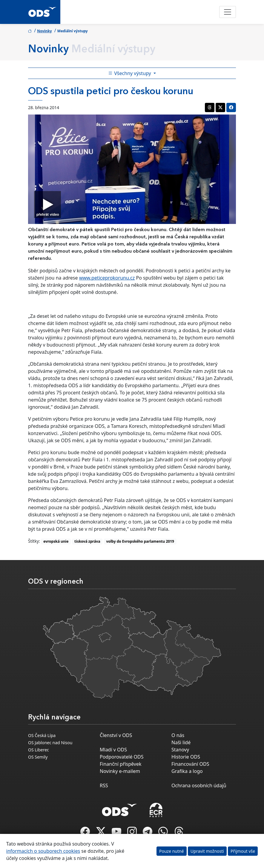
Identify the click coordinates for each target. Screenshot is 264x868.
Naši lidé (181, 742)
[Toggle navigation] (228, 12)
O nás (178, 735)
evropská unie (56, 541)
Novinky (44, 31)
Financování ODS (190, 764)
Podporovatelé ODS (122, 757)
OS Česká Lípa (42, 735)
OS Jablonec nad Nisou (50, 743)
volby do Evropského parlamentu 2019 (140, 541)
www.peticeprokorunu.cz (107, 278)
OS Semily (38, 757)
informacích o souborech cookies (43, 851)
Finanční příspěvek (121, 764)
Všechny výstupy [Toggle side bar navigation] (130, 73)
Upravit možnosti (207, 851)
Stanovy (180, 750)
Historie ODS (186, 757)
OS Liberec (39, 750)
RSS (104, 785)
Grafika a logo (187, 771)
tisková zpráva (87, 541)
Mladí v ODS (113, 750)
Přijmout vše (243, 851)
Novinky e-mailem (120, 771)
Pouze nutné (172, 851)
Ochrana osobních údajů (199, 785)
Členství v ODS (116, 735)
